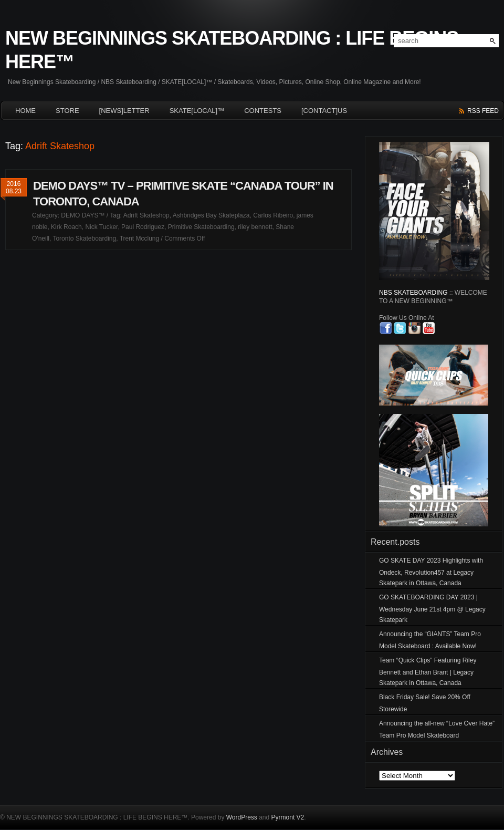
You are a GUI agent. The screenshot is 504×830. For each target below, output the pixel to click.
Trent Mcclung (140, 238)
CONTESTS (263, 111)
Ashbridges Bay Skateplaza (211, 215)
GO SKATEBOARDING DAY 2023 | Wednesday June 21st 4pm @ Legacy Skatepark (432, 609)
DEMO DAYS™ (83, 215)
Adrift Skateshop (146, 215)
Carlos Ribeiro (273, 215)
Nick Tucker (101, 227)
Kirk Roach (66, 227)
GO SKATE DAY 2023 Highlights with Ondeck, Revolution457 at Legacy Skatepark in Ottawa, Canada (431, 572)
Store (67, 111)
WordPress (242, 817)
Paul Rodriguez (143, 227)
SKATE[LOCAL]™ (197, 111)
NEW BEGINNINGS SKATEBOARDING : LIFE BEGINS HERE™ (232, 50)
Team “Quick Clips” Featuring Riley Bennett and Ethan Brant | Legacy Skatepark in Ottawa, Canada (428, 672)
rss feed (483, 111)
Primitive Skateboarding (201, 227)
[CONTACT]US (324, 111)
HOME (25, 111)
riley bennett (255, 227)
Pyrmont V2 (288, 817)
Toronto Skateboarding (84, 238)
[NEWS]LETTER (124, 111)
